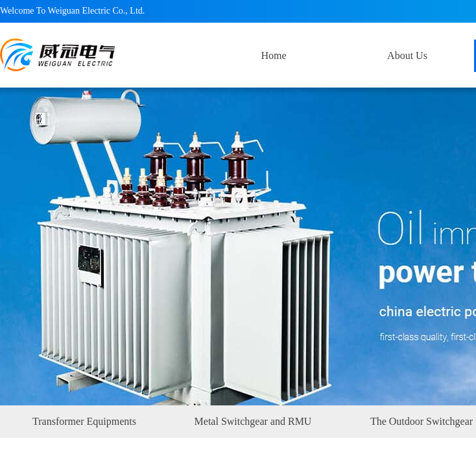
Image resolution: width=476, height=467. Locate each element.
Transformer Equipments (84, 421)
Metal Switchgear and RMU (253, 421)
